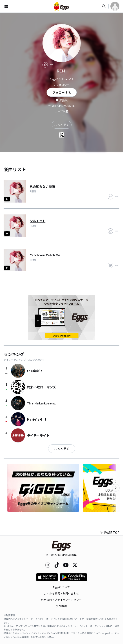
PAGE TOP (110, 533)
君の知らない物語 (42, 186)
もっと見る (62, 125)
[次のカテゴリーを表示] (116, 488)
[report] (51, 65)
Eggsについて (62, 587)
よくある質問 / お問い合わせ (61, 593)
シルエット (38, 221)
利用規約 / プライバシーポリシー (61, 600)
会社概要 (61, 606)
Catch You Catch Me (45, 255)
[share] (45, 65)
